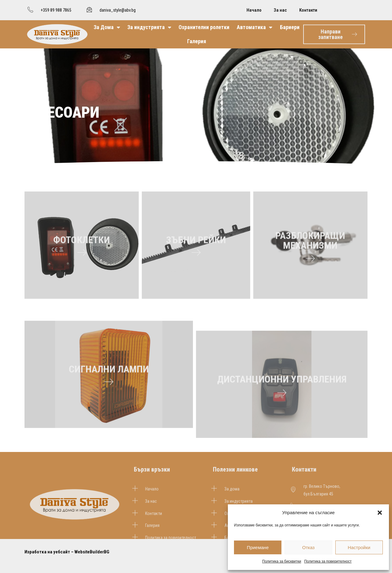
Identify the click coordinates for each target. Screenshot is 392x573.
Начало (254, 10)
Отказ (308, 547)
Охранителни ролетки (204, 27)
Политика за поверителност (328, 561)
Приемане (258, 547)
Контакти (308, 10)
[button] (380, 513)
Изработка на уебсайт (47, 552)
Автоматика (254, 27)
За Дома (107, 27)
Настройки (359, 547)
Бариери (290, 27)
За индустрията (149, 27)
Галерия (197, 41)
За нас (280, 10)
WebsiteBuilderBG (92, 552)
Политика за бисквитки (282, 561)
